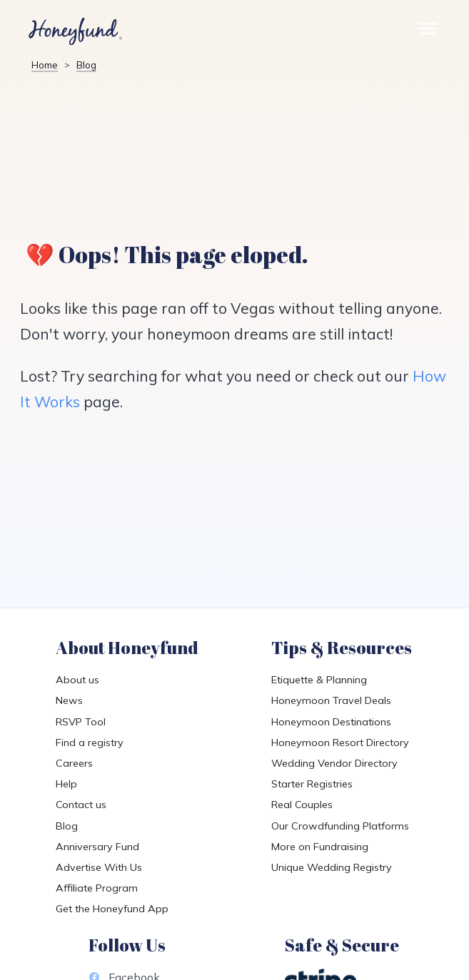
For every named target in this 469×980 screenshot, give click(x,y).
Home (45, 65)
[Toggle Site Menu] (428, 32)
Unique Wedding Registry (332, 867)
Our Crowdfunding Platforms (340, 826)
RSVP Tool (81, 722)
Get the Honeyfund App (112, 909)
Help (66, 784)
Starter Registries (312, 784)
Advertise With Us (99, 867)
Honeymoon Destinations (331, 722)
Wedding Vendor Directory (334, 763)
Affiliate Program (97, 888)
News (69, 700)
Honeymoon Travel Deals (331, 700)
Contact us (81, 805)
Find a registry (90, 742)
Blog (86, 65)
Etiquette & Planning (319, 680)
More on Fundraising (320, 847)
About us (77, 680)
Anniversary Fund (97, 847)
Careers (74, 763)
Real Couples (302, 805)
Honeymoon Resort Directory (340, 742)
